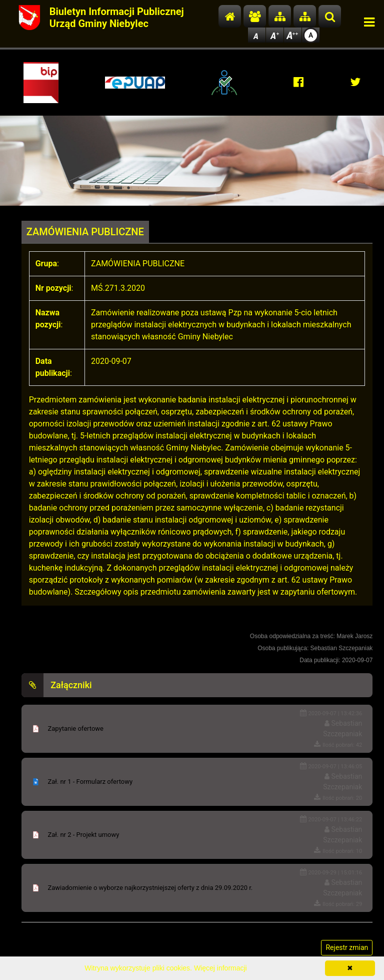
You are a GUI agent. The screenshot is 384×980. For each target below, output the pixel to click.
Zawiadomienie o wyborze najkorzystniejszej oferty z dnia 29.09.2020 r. (150, 888)
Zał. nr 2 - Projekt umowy (83, 835)
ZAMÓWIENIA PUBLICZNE (85, 232)
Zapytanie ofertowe (75, 728)
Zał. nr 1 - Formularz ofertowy (90, 782)
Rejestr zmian (347, 947)
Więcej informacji (220, 968)
